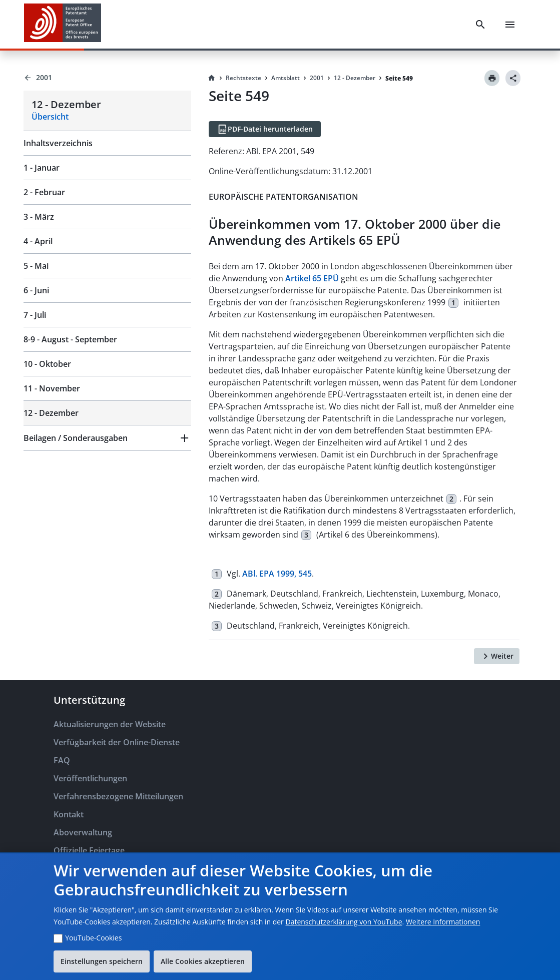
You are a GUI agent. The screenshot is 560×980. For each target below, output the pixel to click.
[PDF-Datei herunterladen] (265, 129)
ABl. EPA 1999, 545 (277, 574)
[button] (107, 438)
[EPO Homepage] (63, 24)
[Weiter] (497, 656)
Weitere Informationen (443, 922)
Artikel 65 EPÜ (312, 278)
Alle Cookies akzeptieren (203, 961)
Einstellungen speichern (102, 961)
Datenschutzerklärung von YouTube (344, 922)
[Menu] (510, 25)
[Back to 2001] (107, 78)
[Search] (480, 25)
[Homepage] (212, 78)
